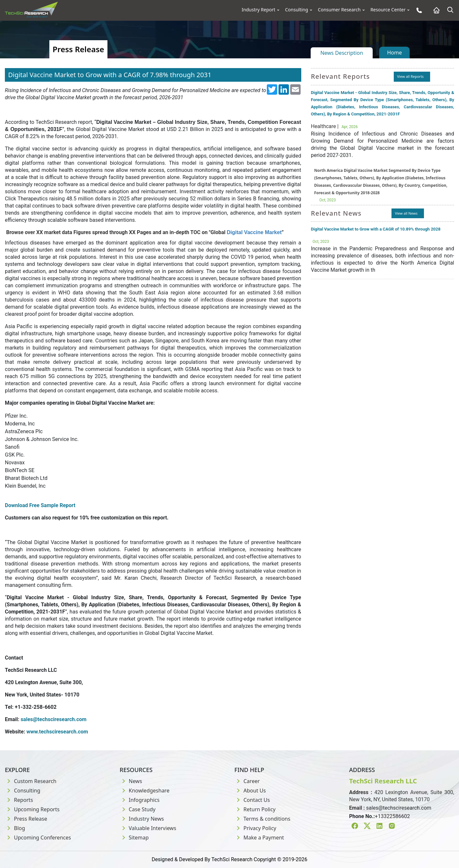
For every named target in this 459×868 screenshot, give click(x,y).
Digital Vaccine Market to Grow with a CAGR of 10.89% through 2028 (376, 229)
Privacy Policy (255, 828)
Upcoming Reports (32, 809)
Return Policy (255, 809)
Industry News (142, 819)
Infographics (140, 800)
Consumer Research (339, 10)
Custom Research (31, 781)
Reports (19, 800)
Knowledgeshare (145, 791)
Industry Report (259, 10)
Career (247, 781)
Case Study (138, 809)
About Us (250, 791)
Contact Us (252, 800)
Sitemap (134, 838)
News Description (342, 53)
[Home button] (435, 10)
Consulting (297, 10)
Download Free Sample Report (40, 505)
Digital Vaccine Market (254, 232)
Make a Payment (259, 838)
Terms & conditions (262, 819)
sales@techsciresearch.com (399, 808)
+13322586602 (392, 816)
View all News (406, 213)
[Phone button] (418, 10)
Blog (15, 828)
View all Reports (410, 76)
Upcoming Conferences (38, 838)
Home (394, 53)
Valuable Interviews (148, 828)
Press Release (26, 819)
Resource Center (388, 10)
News (131, 781)
